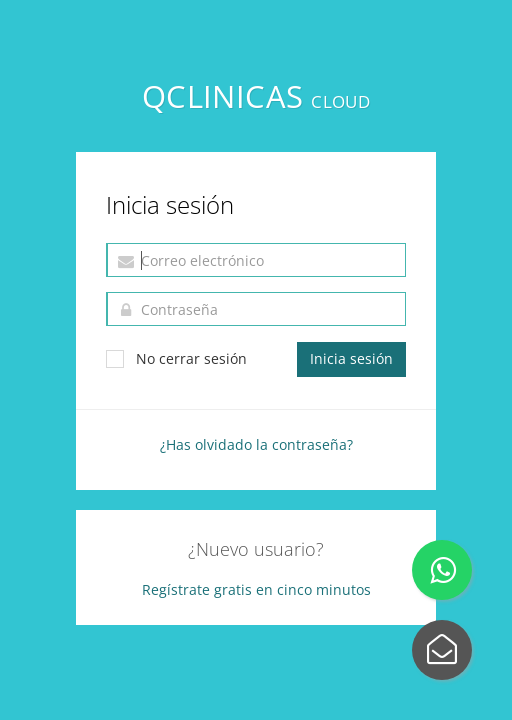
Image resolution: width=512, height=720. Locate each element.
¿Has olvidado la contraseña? (256, 444)
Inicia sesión (351, 358)
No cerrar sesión (176, 358)
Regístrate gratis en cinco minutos (256, 589)
